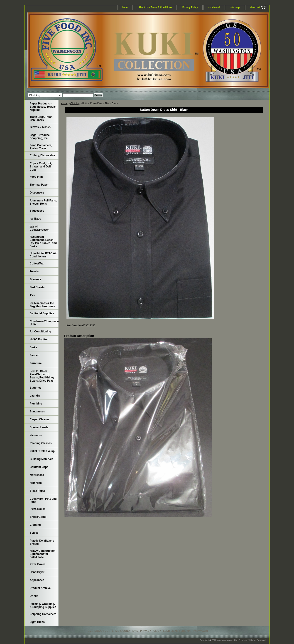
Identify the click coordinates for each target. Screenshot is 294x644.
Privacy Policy (190, 7)
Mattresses (37, 475)
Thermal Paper (39, 185)
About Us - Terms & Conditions (155, 7)
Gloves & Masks (40, 127)
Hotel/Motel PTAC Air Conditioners (43, 255)
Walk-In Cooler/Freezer (39, 228)
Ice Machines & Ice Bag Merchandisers (42, 305)
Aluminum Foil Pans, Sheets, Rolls (43, 202)
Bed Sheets (37, 287)
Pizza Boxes (38, 509)
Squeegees (37, 211)
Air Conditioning (40, 332)
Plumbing (36, 404)
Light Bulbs (37, 622)
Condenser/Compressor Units (44, 323)
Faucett (35, 355)
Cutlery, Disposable (42, 155)
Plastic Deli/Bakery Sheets (42, 542)
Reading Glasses (41, 443)
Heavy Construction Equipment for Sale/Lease (43, 554)
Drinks (34, 596)
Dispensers (37, 193)
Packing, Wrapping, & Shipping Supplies (43, 605)
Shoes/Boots (38, 517)
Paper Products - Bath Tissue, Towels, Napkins (43, 107)
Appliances (37, 580)
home (125, 7)
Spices (34, 533)
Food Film (36, 177)
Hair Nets (36, 483)
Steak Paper (38, 491)
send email (214, 7)
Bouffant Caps (39, 467)
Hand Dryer (37, 572)
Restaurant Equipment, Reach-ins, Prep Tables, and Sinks (43, 242)
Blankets (35, 279)
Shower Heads (39, 427)
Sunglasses (37, 412)
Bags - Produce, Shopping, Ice (40, 137)
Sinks (33, 347)
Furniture (36, 363)
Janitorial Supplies (42, 313)
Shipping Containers (43, 614)
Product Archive (40, 588)
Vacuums (36, 435)
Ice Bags (35, 219)
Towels (34, 271)
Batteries (36, 388)
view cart (255, 7)
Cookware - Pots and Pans (43, 500)
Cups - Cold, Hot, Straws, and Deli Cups (41, 167)
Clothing (75, 103)
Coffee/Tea (37, 264)
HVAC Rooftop (39, 339)
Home (64, 103)
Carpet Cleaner (39, 419)
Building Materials (41, 459)
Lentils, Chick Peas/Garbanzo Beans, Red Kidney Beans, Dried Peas (42, 376)
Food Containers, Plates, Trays (41, 147)
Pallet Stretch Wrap (42, 451)
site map (235, 7)
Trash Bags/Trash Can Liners (41, 119)
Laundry (35, 396)
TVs (32, 295)
